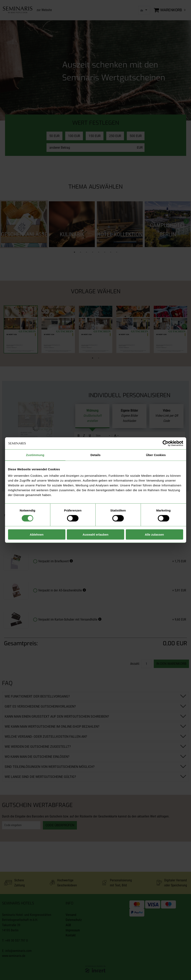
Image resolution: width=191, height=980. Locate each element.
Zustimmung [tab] (35, 455)
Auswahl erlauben (95, 534)
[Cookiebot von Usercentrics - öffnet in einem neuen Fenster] (166, 443)
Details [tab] (96, 455)
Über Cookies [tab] (156, 455)
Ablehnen (37, 534)
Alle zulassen (154, 534)
